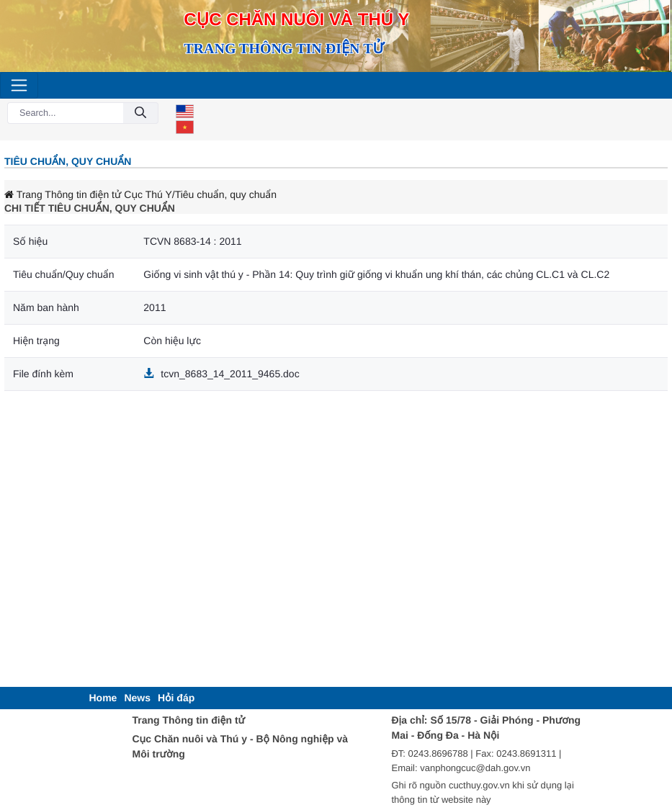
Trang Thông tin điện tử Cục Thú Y (88, 194)
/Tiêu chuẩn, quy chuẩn (224, 194)
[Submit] (140, 113)
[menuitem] (103, 698)
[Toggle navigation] (19, 85)
